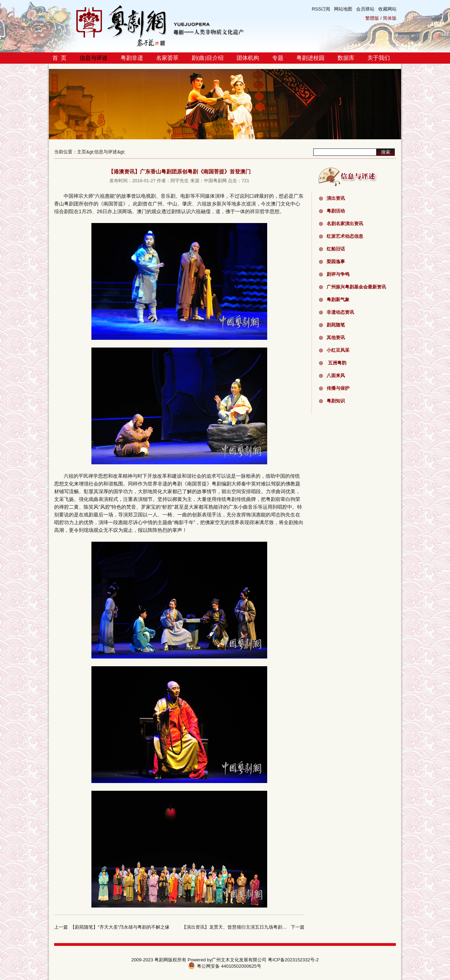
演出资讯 (332, 198)
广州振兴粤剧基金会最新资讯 (352, 287)
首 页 (59, 58)
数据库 (346, 58)
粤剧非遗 (132, 58)
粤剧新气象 (334, 300)
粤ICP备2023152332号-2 (293, 960)
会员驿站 (365, 9)
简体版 (390, 18)
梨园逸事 (332, 262)
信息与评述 (94, 58)
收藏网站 (387, 9)
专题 (278, 58)
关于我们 (379, 58)
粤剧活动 (332, 211)
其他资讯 (332, 338)
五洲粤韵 (333, 363)
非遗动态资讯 (336, 312)
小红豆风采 (334, 350)
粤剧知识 (332, 401)
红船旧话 (332, 249)
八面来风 (332, 376)
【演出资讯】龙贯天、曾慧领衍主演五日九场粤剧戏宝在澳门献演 (248, 927)
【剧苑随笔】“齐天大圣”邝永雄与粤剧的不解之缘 (120, 927)
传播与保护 (334, 388)
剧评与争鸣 (334, 274)
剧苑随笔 (332, 325)
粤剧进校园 (310, 58)
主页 (82, 152)
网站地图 (343, 9)
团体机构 (248, 58)
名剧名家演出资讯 (341, 224)
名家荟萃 (167, 58)
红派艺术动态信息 (341, 236)
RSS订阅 (321, 9)
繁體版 (372, 18)
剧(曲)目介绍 (208, 58)
